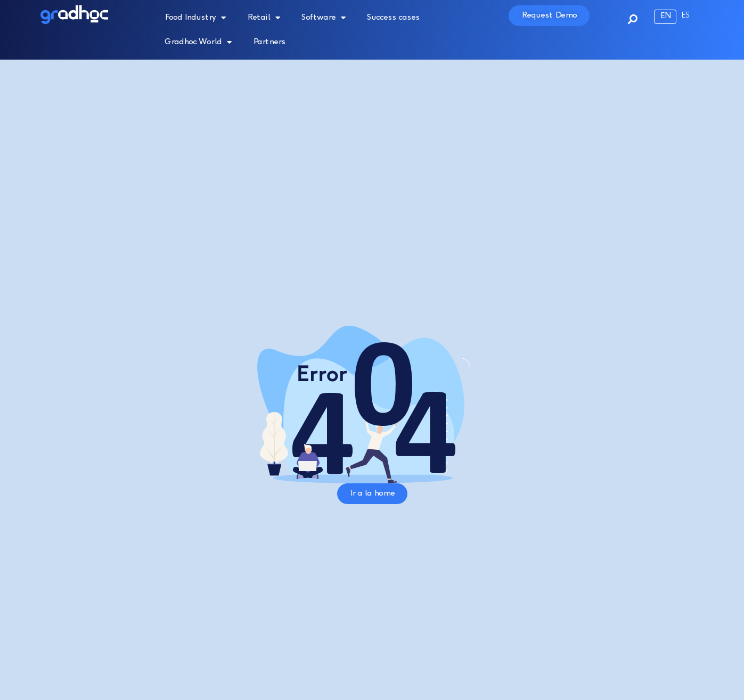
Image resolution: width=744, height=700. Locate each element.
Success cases (393, 18)
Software (324, 18)
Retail (264, 18)
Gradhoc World (198, 42)
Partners (269, 42)
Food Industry (195, 18)
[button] (628, 14)
